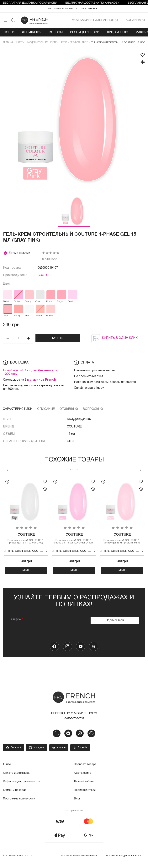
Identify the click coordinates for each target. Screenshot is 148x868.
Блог (77, 803)
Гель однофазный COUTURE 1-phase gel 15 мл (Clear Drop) (26, 540)
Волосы (56, 33)
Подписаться (115, 625)
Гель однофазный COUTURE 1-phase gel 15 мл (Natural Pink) (122, 540)
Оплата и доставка (17, 778)
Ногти (9, 33)
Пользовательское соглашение (80, 860)
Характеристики (18, 410)
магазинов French (42, 381)
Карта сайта (83, 778)
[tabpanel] (26, 528)
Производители (85, 795)
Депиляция (32, 33)
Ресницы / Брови (85, 33)
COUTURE (45, 277)
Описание (46, 410)
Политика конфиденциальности (123, 860)
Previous (8, 471)
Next (140, 471)
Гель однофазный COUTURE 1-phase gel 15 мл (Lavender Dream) (74, 542)
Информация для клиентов (23, 787)
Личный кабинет (85, 787)
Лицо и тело (117, 33)
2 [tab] (73, 471)
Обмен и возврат (15, 795)
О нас (7, 770)
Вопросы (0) (93, 410)
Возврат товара (86, 770)
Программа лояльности (20, 803)
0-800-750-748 (88, 9)
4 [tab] (77, 471)
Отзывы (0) (69, 410)
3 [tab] (75, 471)
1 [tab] (71, 471)
